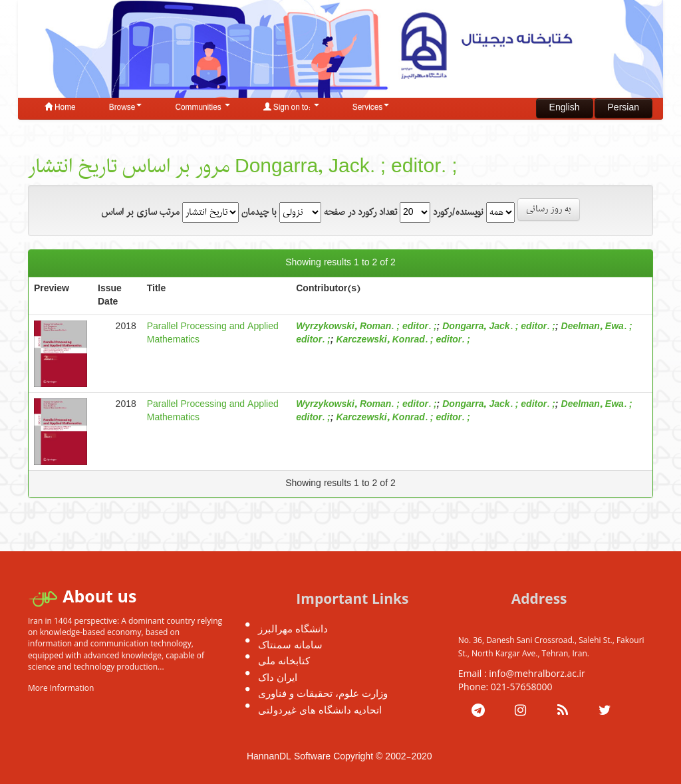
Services (371, 108)
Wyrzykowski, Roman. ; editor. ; (366, 327)
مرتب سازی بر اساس (140, 213)
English (565, 108)
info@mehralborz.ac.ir (537, 673)
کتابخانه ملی (284, 660)
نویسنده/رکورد (458, 213)
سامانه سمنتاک (290, 644)
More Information (61, 688)
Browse (126, 108)
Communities (202, 108)
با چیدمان (259, 213)
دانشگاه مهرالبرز (293, 628)
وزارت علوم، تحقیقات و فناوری (323, 693)
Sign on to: (291, 108)
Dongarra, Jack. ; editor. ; (499, 327)
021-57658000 (522, 687)
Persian (623, 108)
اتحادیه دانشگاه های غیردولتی (320, 710)
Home (60, 108)
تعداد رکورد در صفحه (360, 213)
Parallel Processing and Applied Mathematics (213, 333)
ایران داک (278, 677)
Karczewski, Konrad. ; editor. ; (403, 340)
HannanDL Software (289, 757)
